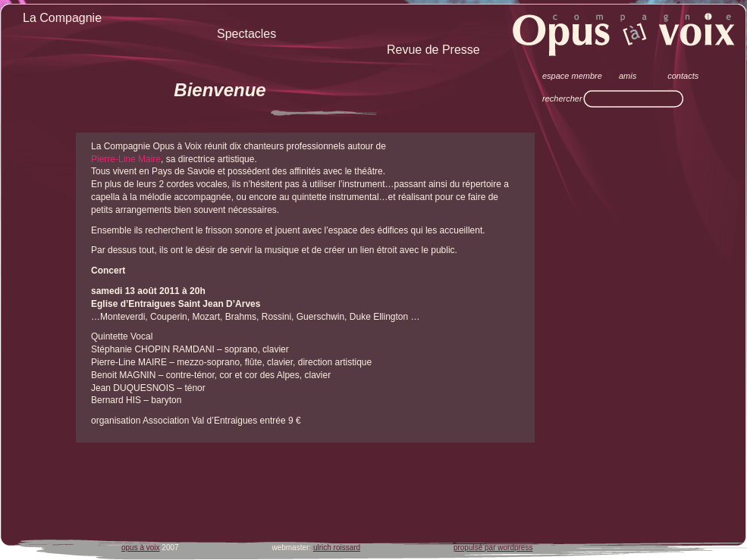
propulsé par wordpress (493, 547)
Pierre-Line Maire (126, 159)
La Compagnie (62, 18)
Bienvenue (220, 90)
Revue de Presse (433, 50)
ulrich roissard (337, 547)
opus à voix (141, 547)
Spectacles (246, 34)
